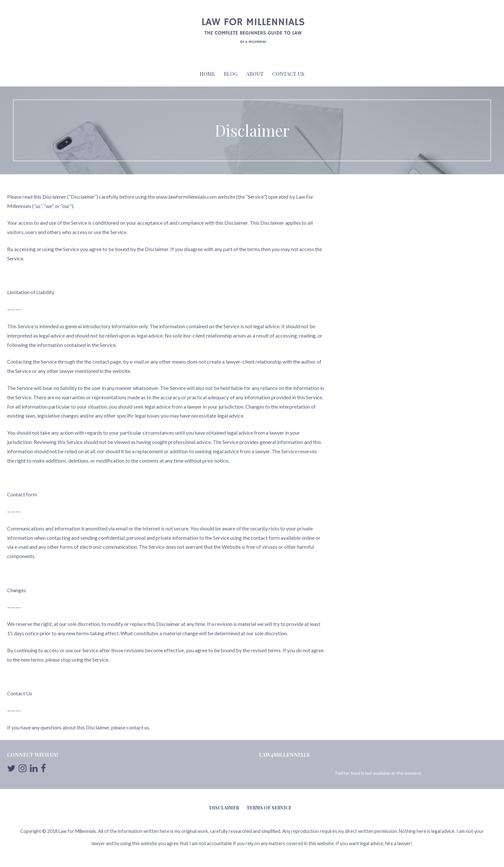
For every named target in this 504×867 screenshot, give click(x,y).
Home (207, 74)
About (255, 74)
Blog (231, 74)
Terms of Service (269, 808)
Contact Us (288, 74)
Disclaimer (224, 808)
